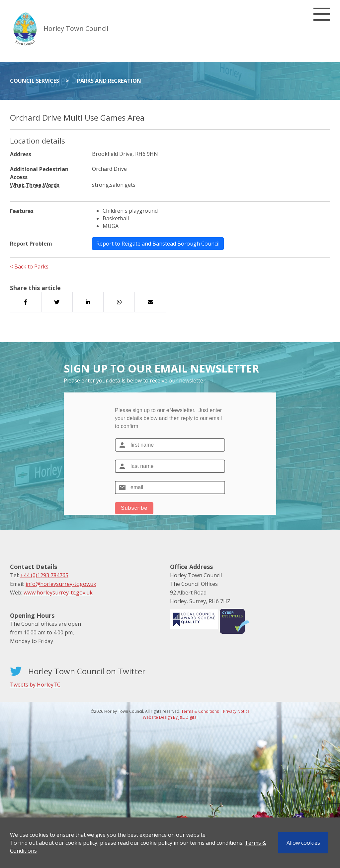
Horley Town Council (76, 28)
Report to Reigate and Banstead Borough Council (158, 244)
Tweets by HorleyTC (35, 685)
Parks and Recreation (109, 81)
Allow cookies (303, 843)
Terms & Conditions (200, 711)
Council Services (35, 81)
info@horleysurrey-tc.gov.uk (61, 584)
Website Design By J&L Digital (170, 717)
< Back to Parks (29, 267)
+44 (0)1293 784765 (44, 575)
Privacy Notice (236, 711)
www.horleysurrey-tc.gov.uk (58, 593)
